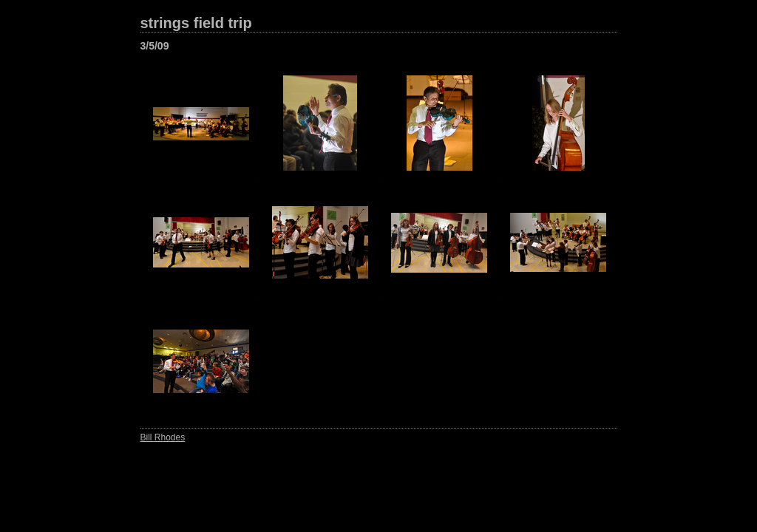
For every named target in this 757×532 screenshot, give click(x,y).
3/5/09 (155, 46)
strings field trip (196, 23)
